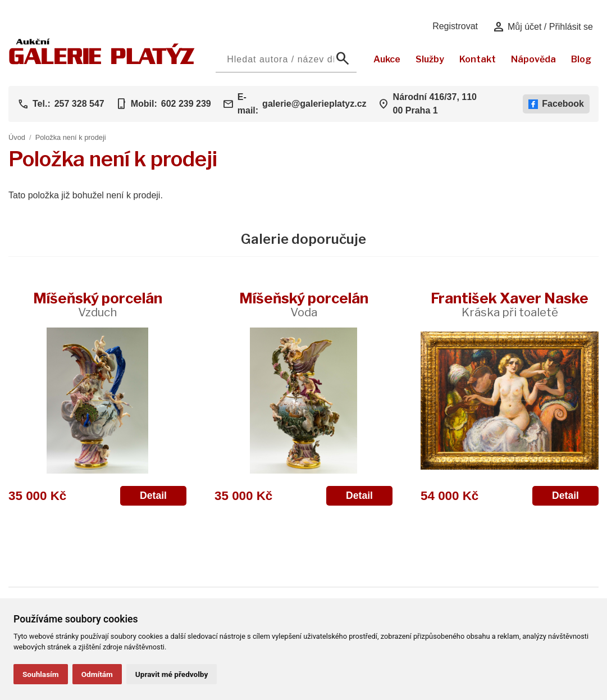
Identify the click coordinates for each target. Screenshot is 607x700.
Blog (581, 59)
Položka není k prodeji (71, 137)
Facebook (556, 104)
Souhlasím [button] (41, 674)
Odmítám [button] (97, 674)
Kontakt (478, 59)
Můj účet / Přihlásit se (543, 27)
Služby (430, 59)
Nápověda (533, 59)
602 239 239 (186, 104)
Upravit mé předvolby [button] (172, 674)
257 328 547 (79, 104)
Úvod (17, 137)
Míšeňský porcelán (98, 304)
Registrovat (455, 26)
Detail (153, 496)
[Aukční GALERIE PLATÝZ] (102, 62)
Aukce (387, 59)
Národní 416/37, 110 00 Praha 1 (435, 104)
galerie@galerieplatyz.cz (314, 104)
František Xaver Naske (510, 304)
